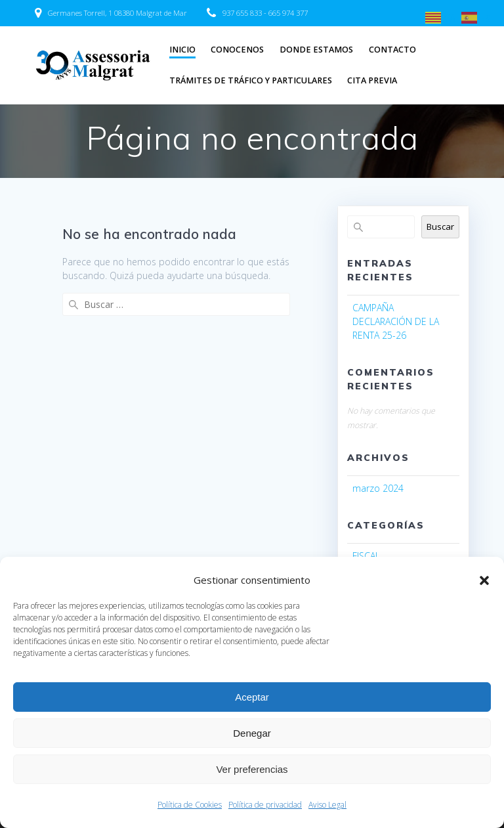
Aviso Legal (327, 805)
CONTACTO (392, 50)
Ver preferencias (252, 769)
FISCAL (366, 556)
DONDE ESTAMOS (316, 50)
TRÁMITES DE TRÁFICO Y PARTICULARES (251, 80)
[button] (484, 580)
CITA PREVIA (372, 80)
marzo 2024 (378, 488)
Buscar (440, 227)
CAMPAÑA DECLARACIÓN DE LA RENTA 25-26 (396, 321)
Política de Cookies (190, 805)
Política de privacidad (265, 805)
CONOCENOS (237, 50)
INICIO (182, 50)
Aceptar (252, 697)
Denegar (252, 733)
